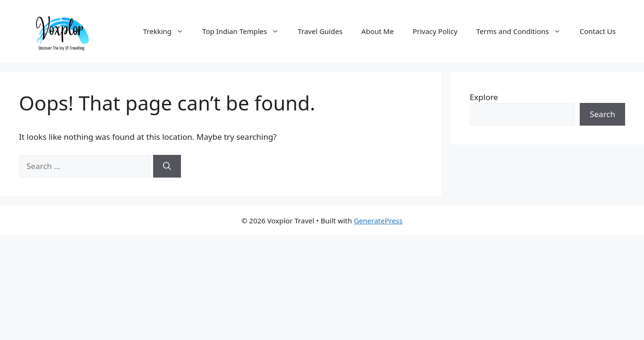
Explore (484, 97)
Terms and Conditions (523, 31)
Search (602, 114)
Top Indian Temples (245, 31)
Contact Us (598, 31)
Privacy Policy (435, 31)
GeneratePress (378, 221)
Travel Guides (320, 31)
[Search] (167, 166)
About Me (378, 31)
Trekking (168, 31)
